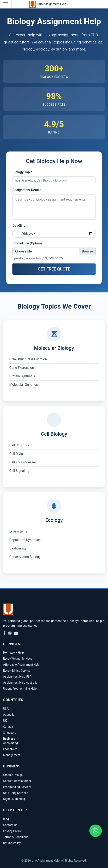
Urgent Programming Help (20, 689)
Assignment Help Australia (20, 683)
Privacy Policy (12, 831)
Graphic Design (13, 775)
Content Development (17, 781)
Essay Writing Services (18, 659)
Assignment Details (27, 190)
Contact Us (10, 825)
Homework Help (13, 653)
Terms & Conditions (16, 837)
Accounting (10, 743)
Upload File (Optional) (29, 243)
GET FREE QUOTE (54, 269)
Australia (9, 715)
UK (5, 721)
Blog (6, 819)
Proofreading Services (17, 787)
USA (6, 709)
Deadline (19, 225)
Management (12, 755)
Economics (10, 749)
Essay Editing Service (17, 671)
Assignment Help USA (17, 677)
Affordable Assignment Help (21, 665)
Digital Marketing (14, 799)
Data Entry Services (16, 793)
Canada (8, 727)
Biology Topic (22, 172)
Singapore (10, 733)
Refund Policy (12, 843)
